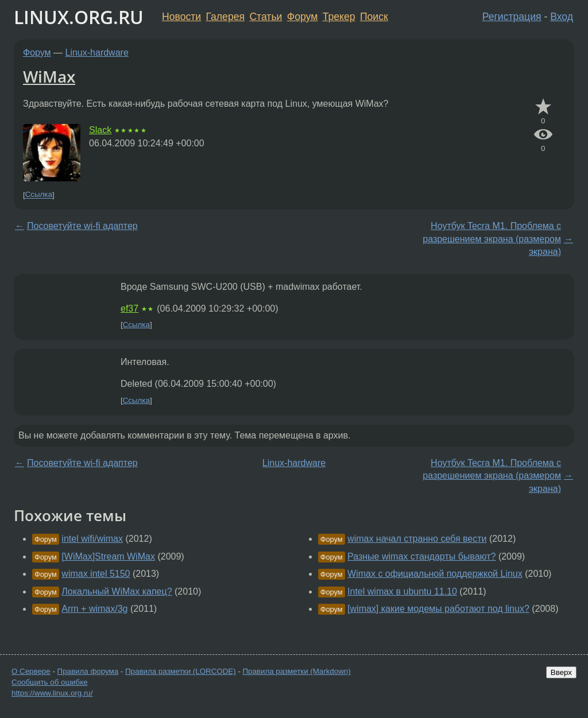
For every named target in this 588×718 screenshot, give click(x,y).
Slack (100, 130)
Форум (302, 17)
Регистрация (512, 17)
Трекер (339, 17)
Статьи (266, 17)
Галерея (225, 17)
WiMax (49, 76)
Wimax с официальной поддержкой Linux (435, 574)
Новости (181, 17)
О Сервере (31, 671)
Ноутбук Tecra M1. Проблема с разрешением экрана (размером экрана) (492, 239)
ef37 (129, 308)
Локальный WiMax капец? (117, 591)
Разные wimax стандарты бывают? (421, 556)
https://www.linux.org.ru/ (52, 693)
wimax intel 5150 (96, 574)
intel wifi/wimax (92, 539)
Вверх (561, 672)
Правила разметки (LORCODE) (181, 671)
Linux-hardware (97, 53)
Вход (562, 17)
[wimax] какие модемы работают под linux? (438, 609)
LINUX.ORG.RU (79, 17)
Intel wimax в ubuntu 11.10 (402, 591)
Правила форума (88, 671)
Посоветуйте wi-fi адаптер (82, 226)
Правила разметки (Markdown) (296, 671)
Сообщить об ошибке (50, 682)
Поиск (374, 17)
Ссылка (39, 195)
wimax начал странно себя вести (417, 539)
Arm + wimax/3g (94, 609)
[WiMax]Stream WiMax (108, 556)
